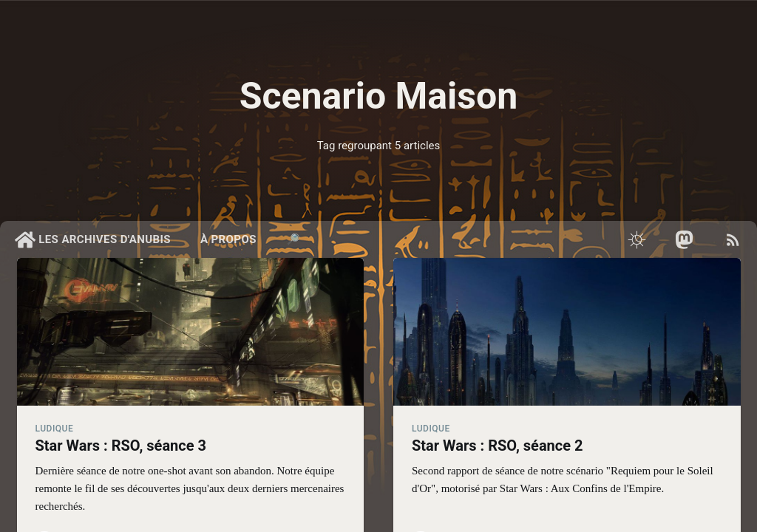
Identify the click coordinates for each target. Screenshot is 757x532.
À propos (228, 239)
